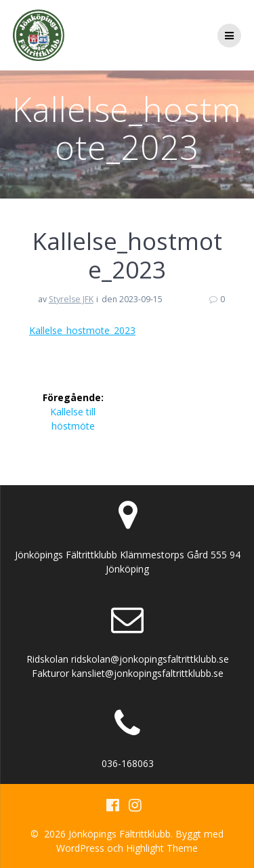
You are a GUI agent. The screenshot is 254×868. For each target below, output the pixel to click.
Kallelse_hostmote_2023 (82, 330)
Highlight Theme (162, 848)
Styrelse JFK (71, 299)
